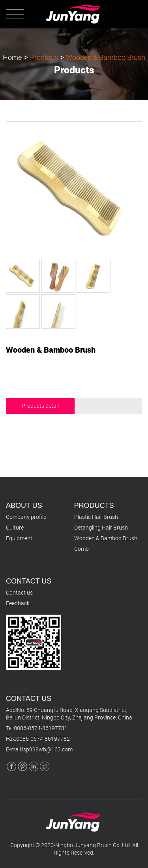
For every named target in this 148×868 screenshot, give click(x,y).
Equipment (19, 538)
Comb (81, 549)
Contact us (19, 592)
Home (12, 57)
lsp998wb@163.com (47, 749)
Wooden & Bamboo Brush (106, 57)
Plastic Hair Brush (96, 517)
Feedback (18, 603)
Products (44, 57)
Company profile (26, 517)
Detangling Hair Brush (101, 527)
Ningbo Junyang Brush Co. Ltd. (93, 845)
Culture (15, 527)
